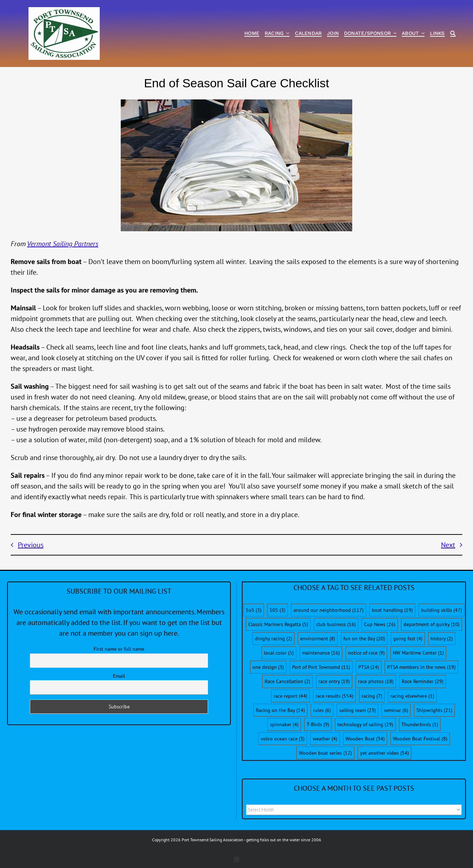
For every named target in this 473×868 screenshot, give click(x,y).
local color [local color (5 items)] (279, 653)
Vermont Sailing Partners (63, 244)
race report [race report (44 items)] (290, 696)
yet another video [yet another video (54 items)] (384, 753)
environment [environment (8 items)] (318, 639)
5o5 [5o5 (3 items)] (254, 610)
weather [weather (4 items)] (325, 739)
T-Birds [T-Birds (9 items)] (318, 724)
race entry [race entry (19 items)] (334, 681)
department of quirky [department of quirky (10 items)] (432, 624)
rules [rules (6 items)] (322, 710)
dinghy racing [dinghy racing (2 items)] (274, 639)
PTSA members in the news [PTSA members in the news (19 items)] (421, 667)
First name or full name (119, 649)
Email (119, 676)
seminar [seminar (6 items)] (396, 710)
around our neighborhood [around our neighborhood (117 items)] (329, 610)
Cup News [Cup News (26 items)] (380, 624)
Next (448, 545)
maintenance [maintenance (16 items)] (321, 653)
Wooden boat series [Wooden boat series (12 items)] (325, 753)
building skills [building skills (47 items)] (441, 610)
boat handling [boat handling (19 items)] (392, 610)
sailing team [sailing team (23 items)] (357, 710)
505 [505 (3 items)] (277, 610)
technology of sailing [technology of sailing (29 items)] (365, 724)
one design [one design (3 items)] (268, 667)
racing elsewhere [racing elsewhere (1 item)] (412, 696)
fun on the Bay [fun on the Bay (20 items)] (364, 639)
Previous (31, 545)
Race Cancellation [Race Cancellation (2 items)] (287, 681)
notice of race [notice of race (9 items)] (366, 653)
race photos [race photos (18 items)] (376, 681)
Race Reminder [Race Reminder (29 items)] (423, 681)
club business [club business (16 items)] (336, 624)
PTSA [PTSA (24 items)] (369, 667)
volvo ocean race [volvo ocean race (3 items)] (283, 739)
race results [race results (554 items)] (334, 696)
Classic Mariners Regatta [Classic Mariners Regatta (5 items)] (278, 624)
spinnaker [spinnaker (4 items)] (284, 724)
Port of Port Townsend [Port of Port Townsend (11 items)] (321, 667)
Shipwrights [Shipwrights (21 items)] (434, 710)
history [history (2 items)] (442, 639)
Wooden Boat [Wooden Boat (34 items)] (365, 739)
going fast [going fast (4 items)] (408, 639)
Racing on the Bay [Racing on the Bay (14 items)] (280, 710)
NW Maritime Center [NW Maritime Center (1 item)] (418, 653)
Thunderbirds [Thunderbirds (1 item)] (420, 724)
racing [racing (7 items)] (372, 696)
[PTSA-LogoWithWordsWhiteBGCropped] (64, 11)
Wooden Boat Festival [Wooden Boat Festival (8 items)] (420, 739)
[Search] (453, 34)
